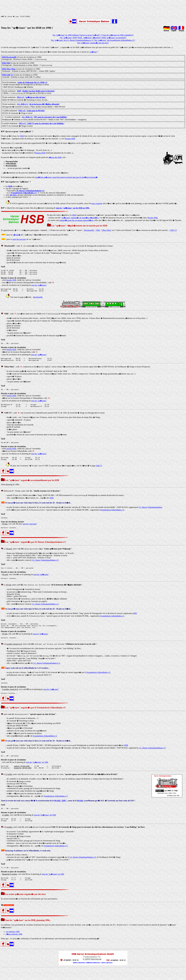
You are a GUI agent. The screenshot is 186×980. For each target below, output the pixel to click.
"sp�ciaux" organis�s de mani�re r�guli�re (80, 218)
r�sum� (17, 235)
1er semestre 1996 (13, 943)
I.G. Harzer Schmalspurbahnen (150, 512)
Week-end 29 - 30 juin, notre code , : (31, 496)
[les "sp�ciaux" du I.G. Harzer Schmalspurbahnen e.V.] (72, 40)
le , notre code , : (49, 652)
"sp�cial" (93, 52)
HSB (22, 136)
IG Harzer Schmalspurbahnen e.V (30, 191)
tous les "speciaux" (30, 529)
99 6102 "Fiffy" (61, 810)
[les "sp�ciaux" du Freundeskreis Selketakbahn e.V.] (115, 40)
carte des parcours (19, 239)
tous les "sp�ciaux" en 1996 (37, 771)
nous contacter (97, 203)
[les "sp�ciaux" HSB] (68, 38)
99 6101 (80, 810)
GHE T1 (99, 471)
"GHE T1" (173, 230)
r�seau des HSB (55, 157)
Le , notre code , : (37, 554)
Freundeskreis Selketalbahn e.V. (112, 515)
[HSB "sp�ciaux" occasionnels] (114, 38)
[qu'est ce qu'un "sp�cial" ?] (91, 35)
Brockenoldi (38, 299)
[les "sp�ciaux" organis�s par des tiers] (93, 43)
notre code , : (29, 723)
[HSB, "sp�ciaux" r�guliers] (89, 38)
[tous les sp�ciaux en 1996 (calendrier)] (118, 35)
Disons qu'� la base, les (10, 136)
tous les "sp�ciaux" (39, 286)
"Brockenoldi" (89, 230)
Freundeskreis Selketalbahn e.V (24, 193)
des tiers (13, 195)
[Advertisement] (93, 6)
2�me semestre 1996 (14, 946)
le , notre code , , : (60, 784)
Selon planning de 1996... (11, 489)
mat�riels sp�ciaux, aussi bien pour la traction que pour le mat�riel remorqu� (66, 177)
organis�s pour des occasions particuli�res (76, 220)
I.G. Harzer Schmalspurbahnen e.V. (45, 566)
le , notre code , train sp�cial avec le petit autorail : (73, 838)
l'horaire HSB (40, 153)
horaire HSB (70, 139)
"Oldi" (98, 230)
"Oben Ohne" (106, 230)
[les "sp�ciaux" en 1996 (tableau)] (66, 35)
